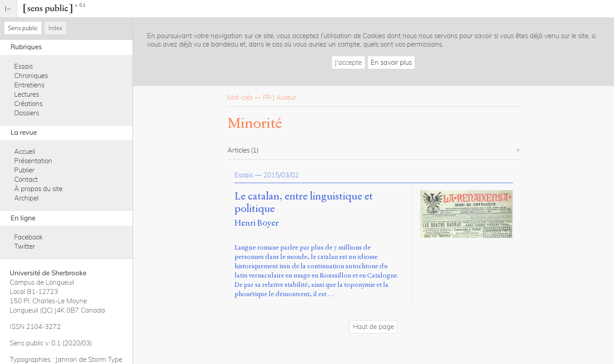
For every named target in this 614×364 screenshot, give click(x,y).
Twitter (25, 246)
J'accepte (348, 62)
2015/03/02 (281, 175)
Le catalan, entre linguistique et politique (304, 203)
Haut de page (373, 327)
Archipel (26, 198)
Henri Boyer (256, 223)
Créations (28, 104)
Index (55, 28)
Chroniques (31, 76)
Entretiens (29, 85)
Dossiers (27, 113)
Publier (24, 170)
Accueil (25, 151)
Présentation (33, 161)
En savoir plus (391, 62)
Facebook (28, 237)
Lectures (27, 94)
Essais (23, 66)
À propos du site (38, 189)
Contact (26, 179)
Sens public (23, 28)
